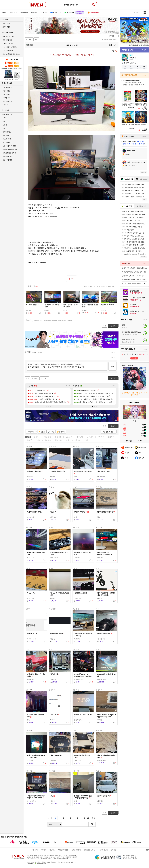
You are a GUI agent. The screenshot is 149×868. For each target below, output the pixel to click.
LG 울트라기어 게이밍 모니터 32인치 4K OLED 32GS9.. (36, 797)
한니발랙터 (101, 477)
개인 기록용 (55, 715)
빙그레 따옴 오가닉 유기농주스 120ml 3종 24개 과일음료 (135, 283)
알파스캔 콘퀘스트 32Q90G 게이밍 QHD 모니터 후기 (107, 716)
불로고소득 (31, 517)
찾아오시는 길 (103, 850)
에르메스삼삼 (78, 679)
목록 (30, 286)
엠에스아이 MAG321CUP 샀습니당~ (60, 594)
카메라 (38, 440)
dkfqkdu (84, 310)
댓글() (35, 286)
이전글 (44, 378)
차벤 (4, 121)
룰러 (99, 517)
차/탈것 (29, 440)
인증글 (43, 432)
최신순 (40, 352)
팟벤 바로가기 (7, 114)
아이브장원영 (102, 679)
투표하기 (134, 358)
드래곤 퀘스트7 (7, 156)
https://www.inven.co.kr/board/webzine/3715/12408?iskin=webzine (53, 320)
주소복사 (29, 320)
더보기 (140, 441)
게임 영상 (6, 135)
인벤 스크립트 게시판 (9, 51)
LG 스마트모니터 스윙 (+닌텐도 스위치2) (83, 635)
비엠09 (53, 598)
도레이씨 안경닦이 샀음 (58, 471)
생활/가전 (58, 437)
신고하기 (97, 286)
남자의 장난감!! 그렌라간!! (106, 512)
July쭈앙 (30, 477)
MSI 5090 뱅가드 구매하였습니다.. (107, 675)
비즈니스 (43, 850)
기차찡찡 (53, 517)
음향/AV (111, 437)
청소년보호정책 (76, 850)
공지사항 (113, 850)
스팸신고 (104, 286)
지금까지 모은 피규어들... (35, 512)
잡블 (75, 801)
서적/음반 (80, 437)
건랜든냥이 (78, 598)
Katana (53, 720)
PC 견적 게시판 (8, 101)
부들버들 (53, 761)
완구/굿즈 (90, 437)
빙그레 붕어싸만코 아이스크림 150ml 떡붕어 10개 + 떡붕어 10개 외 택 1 (135, 268)
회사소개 (35, 850)
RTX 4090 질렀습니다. (33, 305)
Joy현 (76, 477)
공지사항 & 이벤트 (8, 37)
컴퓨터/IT (37, 437)
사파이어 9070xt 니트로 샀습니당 (36, 553)
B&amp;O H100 (32, 634)
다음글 (34, 378)
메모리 (47, 310)
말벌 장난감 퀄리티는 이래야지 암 (106, 756)
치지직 (5, 118)
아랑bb (53, 477)
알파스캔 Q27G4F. (56, 755)
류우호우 (29, 310)
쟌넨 (28, 720)
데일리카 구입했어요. (105, 634)
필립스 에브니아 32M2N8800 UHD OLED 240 (36, 756)
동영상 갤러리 (7, 40)
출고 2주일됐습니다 (104, 796)
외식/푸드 (101, 437)
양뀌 (75, 517)
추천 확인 (111, 286)
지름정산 (78, 440)
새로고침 (114, 352)
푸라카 (100, 720)
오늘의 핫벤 (6, 91)
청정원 (53, 639)
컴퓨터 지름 (55, 674)
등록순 (34, 352)
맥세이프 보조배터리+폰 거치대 (83, 716)
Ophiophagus (102, 760)
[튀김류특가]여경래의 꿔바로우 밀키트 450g (135, 276)
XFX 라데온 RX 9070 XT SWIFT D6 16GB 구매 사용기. (83, 675)
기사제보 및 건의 (8, 44)
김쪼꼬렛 (104, 310)
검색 (92, 824)
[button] (47, 406)
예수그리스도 (31, 639)
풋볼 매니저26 (7, 160)
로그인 (136, 13)
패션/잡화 (48, 440)
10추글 (52, 432)
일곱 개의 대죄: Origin (9, 146)
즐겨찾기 (62, 432)
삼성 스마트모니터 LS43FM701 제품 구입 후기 (106, 553)
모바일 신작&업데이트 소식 (11, 54)
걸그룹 (5, 125)
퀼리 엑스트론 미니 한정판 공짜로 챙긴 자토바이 (106, 594)
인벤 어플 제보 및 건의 (10, 47)
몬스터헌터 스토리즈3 (10, 149)
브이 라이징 (6, 142)
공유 (85, 286)
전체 (28, 437)
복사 (36, 39)
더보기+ (68, 386)
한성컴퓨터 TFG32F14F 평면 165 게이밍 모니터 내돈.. (83, 797)
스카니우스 (78, 761)
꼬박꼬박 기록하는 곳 (81, 512)
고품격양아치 (78, 720)
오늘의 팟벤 (6, 94)
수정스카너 (54, 558)
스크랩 (90, 286)
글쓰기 (113, 426)
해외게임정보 (7, 132)
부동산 (68, 440)
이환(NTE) (132, 58)
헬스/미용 (58, 440)
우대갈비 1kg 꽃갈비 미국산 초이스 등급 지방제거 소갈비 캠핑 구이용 (135, 280)
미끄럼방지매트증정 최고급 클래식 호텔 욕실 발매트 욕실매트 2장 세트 (135, 272)
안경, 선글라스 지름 (104, 471)
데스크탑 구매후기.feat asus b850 (36, 716)
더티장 (100, 598)
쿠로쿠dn (30, 761)
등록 (113, 366)
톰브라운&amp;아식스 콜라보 (83, 472)
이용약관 (52, 850)
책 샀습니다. (31, 593)
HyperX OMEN (7, 139)
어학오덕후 (31, 598)
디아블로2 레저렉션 (57, 634)
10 (88, 818)
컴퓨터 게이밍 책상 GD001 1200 (82, 756)
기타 (86, 440)
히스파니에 (31, 558)
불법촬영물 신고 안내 (90, 850)
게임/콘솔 (48, 437)
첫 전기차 (54, 512)
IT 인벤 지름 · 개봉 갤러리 (110, 39)
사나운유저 (101, 639)
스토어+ (145, 75)
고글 (53, 796)
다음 (92, 818)
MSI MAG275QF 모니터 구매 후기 (83, 553)
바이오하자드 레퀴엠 (9, 153)
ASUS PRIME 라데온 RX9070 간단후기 (59, 553)
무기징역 (100, 558)
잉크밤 (29, 45)
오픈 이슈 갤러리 (8, 87)
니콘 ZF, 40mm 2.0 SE (81, 593)
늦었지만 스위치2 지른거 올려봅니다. (36, 675)
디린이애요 (78, 558)
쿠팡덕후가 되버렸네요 (35, 471)
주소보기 (29, 39)
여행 (4, 128)
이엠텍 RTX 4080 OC (108, 305)
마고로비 (77, 639)
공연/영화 (69, 437)
